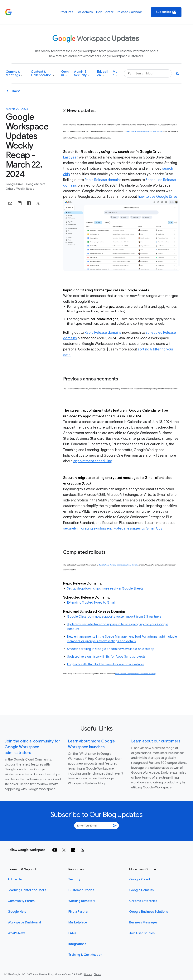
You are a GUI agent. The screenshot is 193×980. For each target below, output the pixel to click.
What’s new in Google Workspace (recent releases (135, 674)
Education (103, 74)
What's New (16, 933)
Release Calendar (129, 12)
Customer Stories (81, 890)
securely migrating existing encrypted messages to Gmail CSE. (113, 528)
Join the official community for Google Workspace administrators (32, 747)
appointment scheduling (93, 461)
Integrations (77, 944)
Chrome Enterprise (143, 901)
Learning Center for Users (27, 890)
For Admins (85, 12)
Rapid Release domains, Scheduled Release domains (118, 565)
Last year (70, 157)
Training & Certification (85, 955)
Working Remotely (82, 901)
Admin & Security (82, 74)
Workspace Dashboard (24, 922)
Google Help (17, 912)
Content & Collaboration (43, 74)
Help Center (105, 12)
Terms (97, 974)
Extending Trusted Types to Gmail (91, 603)
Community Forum (21, 901)
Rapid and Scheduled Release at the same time (145, 131)
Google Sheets (36, 184)
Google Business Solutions (149, 912)
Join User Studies (142, 933)
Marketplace (78, 922)
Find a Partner (79, 912)
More (116, 74)
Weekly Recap (25, 189)
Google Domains (141, 890)
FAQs (72, 933)
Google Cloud (140, 879)
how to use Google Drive (158, 197)
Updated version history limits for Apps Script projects (106, 657)
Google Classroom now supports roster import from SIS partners (114, 617)
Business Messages (143, 922)
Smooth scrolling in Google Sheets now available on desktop (111, 649)
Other (10, 189)
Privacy (88, 974)
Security (74, 879)
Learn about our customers (156, 741)
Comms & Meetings (14, 74)
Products (66, 12)
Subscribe (166, 12)
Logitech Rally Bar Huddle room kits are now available (106, 664)
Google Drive (15, 184)
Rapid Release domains (103, 180)
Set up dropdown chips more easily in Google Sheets (105, 589)
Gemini (65, 74)
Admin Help (16, 879)
